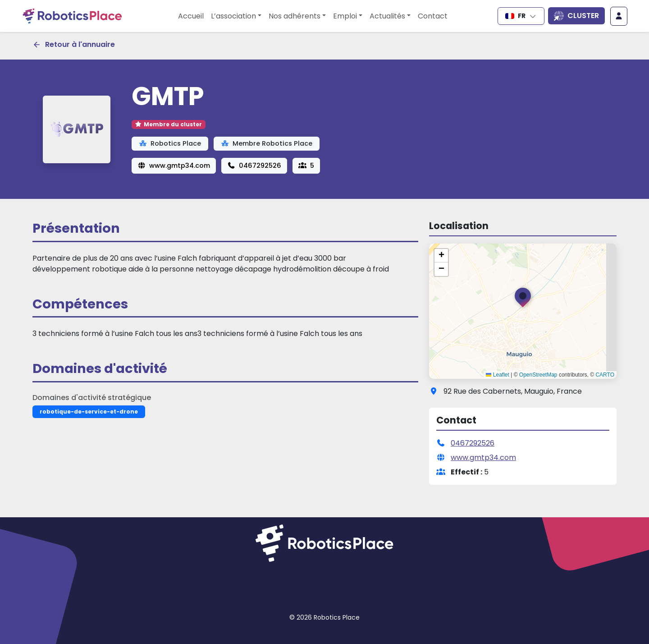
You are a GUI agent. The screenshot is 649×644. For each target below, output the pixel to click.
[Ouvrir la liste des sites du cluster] (576, 16)
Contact (433, 16)
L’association (233, 16)
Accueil (191, 16)
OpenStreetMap (538, 375)
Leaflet (497, 375)
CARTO (605, 375)
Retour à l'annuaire (74, 44)
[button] (523, 299)
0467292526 (254, 166)
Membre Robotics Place (267, 143)
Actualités (387, 16)
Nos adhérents (295, 16)
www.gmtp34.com (174, 166)
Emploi (345, 16)
